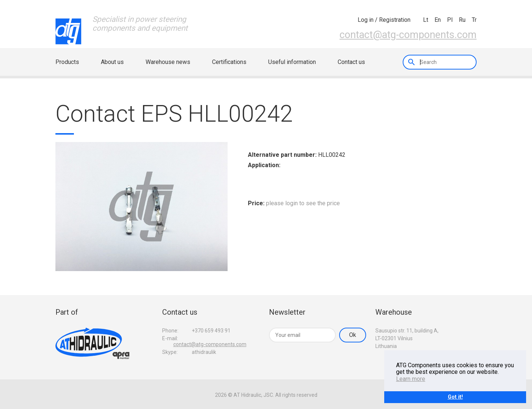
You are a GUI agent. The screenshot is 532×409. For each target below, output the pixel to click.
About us (112, 62)
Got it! (455, 397)
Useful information (292, 62)
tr (474, 20)
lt (426, 20)
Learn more (411, 379)
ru (462, 20)
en (438, 20)
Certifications (229, 62)
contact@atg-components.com (408, 35)
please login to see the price (303, 203)
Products (67, 62)
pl (450, 20)
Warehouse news (168, 62)
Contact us (351, 62)
